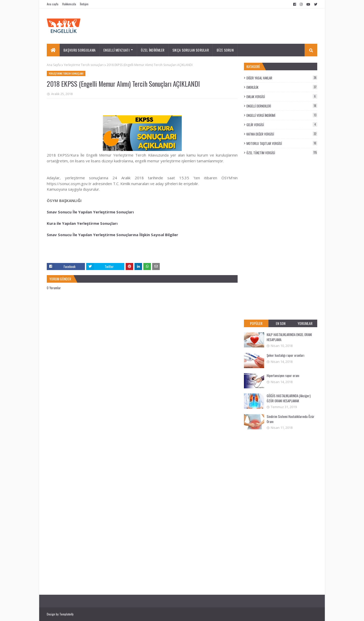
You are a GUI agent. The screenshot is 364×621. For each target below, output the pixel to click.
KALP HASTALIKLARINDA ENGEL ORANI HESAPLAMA (289, 337)
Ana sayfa (53, 4)
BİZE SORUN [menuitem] (225, 50)
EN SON (281, 323)
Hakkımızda (69, 4)
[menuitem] (53, 50)
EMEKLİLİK (282, 87)
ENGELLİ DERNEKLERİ (282, 106)
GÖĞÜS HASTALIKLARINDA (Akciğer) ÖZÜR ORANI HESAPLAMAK (289, 398)
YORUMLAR (305, 323)
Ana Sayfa (54, 65)
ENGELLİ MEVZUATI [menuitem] (116, 50)
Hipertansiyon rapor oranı (283, 375)
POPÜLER (256, 323)
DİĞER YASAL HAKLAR (282, 78)
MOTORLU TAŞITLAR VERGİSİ (282, 143)
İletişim (84, 4)
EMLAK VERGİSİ (282, 97)
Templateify (66, 614)
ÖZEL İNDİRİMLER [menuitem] (153, 50)
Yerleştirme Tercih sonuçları (84, 65)
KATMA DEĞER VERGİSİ (282, 134)
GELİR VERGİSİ (282, 125)
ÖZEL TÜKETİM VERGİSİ (282, 153)
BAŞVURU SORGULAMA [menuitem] (79, 50)
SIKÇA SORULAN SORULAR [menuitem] (191, 50)
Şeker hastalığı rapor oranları (286, 355)
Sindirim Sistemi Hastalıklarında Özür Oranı (291, 419)
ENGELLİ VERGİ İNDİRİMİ (282, 115)
